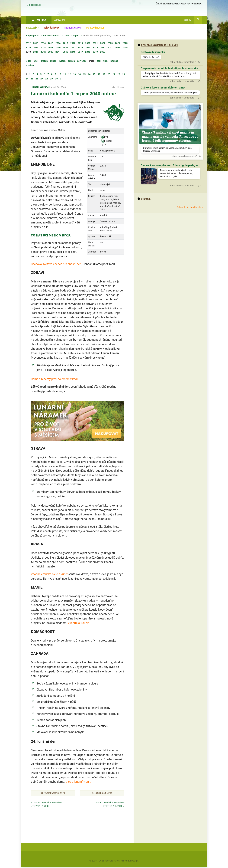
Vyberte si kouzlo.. (79, 623)
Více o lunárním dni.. (78, 782)
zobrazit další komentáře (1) (184, 62)
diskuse (144, 199)
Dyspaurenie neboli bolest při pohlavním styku (169, 68)
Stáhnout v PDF (102, 793)
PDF (121, 88)
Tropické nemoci (73, 28)
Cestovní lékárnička (153, 52)
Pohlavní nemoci (95, 28)
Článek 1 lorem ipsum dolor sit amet (163, 88)
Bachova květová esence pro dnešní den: (56, 264)
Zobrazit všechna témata (189, 207)
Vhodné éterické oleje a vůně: (49, 574)
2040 (67, 36)
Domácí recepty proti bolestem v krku (54, 379)
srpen (76, 36)
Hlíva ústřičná (51, 28)
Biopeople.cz (34, 5)
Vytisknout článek (53, 793)
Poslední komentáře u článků (158, 45)
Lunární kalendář (52, 36)
